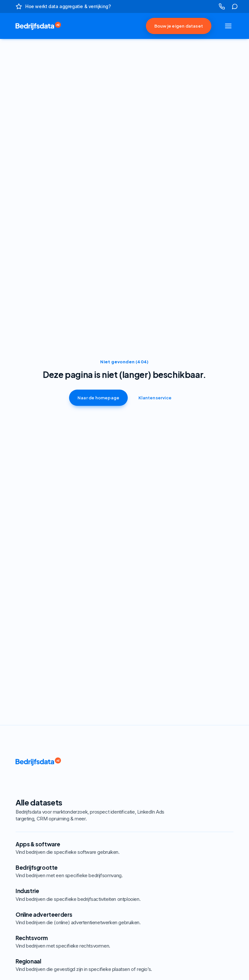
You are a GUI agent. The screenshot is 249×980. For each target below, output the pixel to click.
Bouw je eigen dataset (179, 26)
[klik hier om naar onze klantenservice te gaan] (235, 6)
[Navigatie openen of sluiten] (228, 26)
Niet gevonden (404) (124, 362)
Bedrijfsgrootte (100, 871)
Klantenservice (155, 398)
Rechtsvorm (100, 942)
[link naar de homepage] (32, 26)
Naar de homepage (98, 398)
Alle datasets (100, 810)
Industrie (100, 895)
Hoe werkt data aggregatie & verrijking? (68, 6)
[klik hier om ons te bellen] (222, 6)
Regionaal (100, 965)
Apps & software (100, 848)
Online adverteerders (100, 918)
